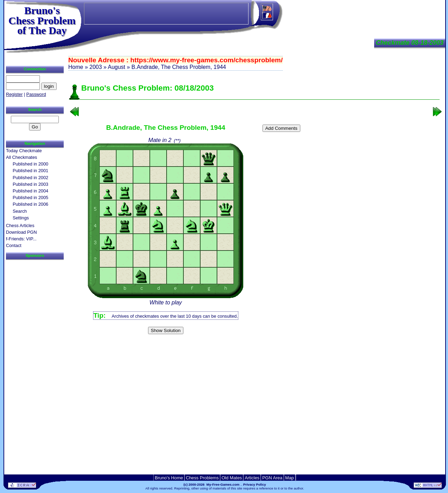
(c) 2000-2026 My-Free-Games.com (211, 484)
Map (290, 478)
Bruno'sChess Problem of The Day (42, 20)
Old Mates (232, 478)
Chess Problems (202, 478)
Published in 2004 (30, 191)
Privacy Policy (255, 484)
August (117, 67)
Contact (14, 245)
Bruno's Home (169, 478)
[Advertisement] (254, 348)
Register (14, 94)
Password (36, 94)
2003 (96, 67)
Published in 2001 (30, 171)
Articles (252, 478)
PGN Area (272, 478)
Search (20, 211)
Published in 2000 (30, 164)
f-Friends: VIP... (21, 239)
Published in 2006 (30, 204)
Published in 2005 (30, 198)
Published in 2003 (30, 184)
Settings (21, 218)
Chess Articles (20, 226)
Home (76, 67)
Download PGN (21, 232)
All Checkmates (22, 157)
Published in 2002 (30, 178)
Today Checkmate (24, 151)
